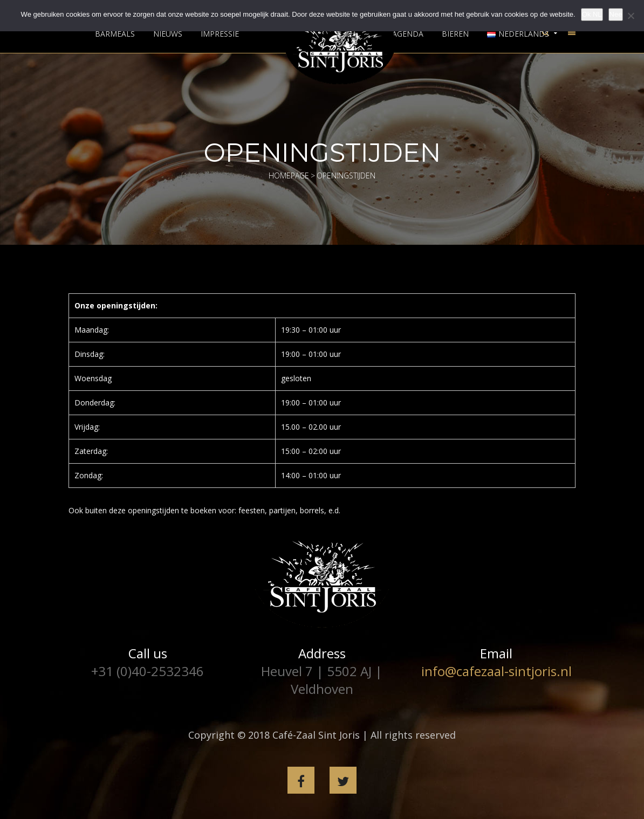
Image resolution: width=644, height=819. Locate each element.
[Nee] (631, 16)
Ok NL (592, 14)
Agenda (408, 34)
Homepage (289, 175)
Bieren (455, 34)
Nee (616, 14)
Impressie (220, 34)
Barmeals (115, 34)
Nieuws (168, 34)
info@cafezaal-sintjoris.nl (496, 671)
